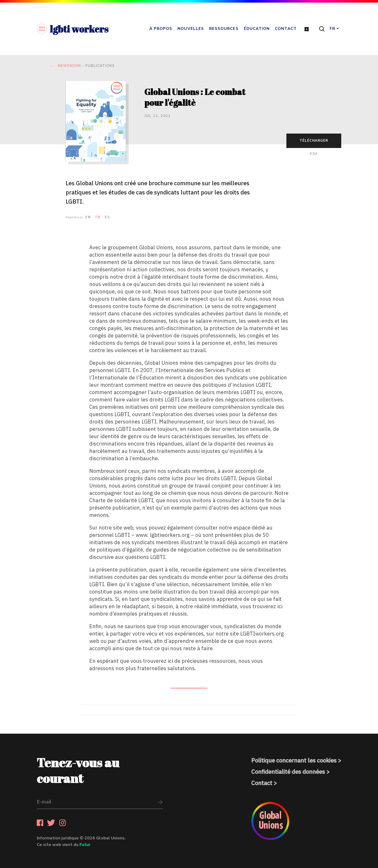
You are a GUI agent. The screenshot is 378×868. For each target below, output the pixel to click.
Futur (85, 845)
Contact (286, 29)
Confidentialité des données (288, 772)
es (107, 217)
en (88, 217)
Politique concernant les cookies (294, 760)
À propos (161, 29)
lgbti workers (73, 29)
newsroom (69, 66)
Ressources (224, 29)
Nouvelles (191, 29)
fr (98, 217)
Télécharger (314, 141)
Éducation (257, 29)
